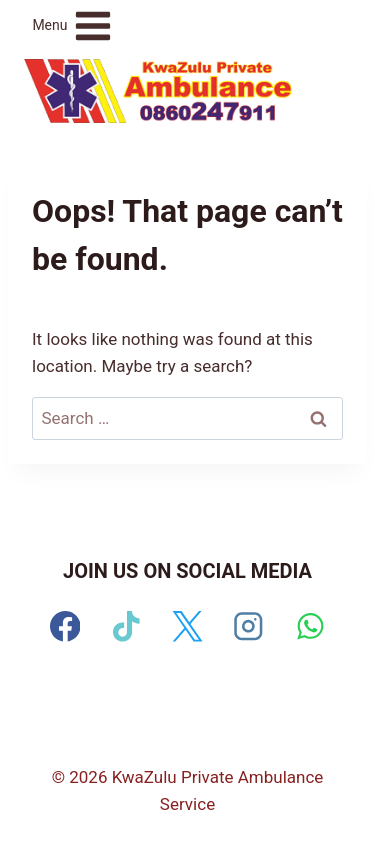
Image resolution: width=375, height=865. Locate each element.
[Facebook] (65, 626)
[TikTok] (126, 626)
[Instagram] (248, 626)
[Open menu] (72, 25)
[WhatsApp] (309, 626)
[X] (187, 626)
